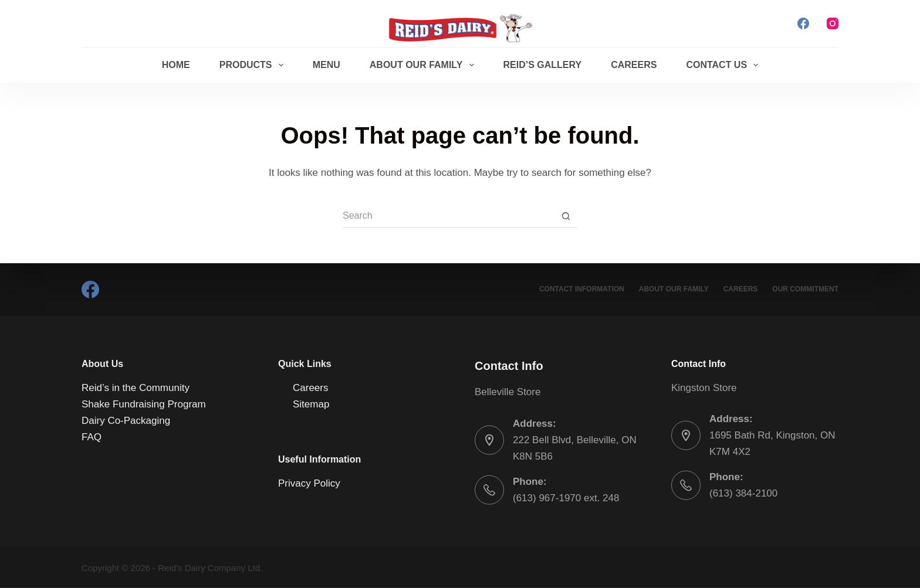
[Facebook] (803, 23)
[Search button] (566, 216)
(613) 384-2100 (743, 493)
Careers (634, 65)
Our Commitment (805, 289)
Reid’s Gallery (543, 65)
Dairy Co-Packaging (126, 421)
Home (176, 65)
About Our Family (424, 65)
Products (254, 65)
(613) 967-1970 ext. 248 (566, 497)
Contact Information (582, 289)
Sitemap (311, 404)
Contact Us (724, 65)
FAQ (92, 437)
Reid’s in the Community (136, 388)
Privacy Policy (309, 483)
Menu (327, 65)
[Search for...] (448, 216)
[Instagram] (833, 23)
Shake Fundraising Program (144, 404)
